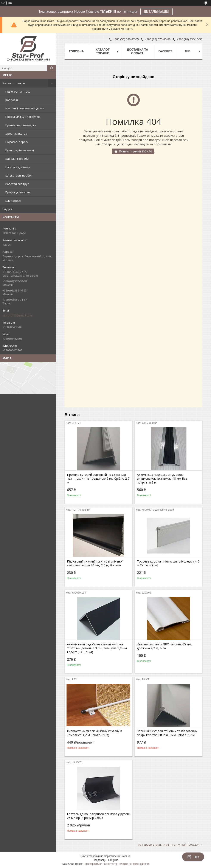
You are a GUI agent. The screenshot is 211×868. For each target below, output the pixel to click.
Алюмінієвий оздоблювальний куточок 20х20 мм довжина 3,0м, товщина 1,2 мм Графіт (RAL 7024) (97, 648)
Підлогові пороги (17, 142)
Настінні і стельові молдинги (25, 108)
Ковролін (12, 100)
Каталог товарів (14, 83)
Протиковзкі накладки (21, 125)
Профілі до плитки (18, 192)
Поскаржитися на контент (100, 864)
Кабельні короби (17, 159)
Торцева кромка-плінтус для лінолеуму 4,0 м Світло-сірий (168, 563)
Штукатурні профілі (19, 175)
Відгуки (8, 209)
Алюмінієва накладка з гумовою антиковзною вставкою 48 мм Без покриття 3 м (162, 479)
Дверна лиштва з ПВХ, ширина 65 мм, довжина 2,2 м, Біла (164, 646)
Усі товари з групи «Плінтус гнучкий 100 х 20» (168, 845)
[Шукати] (52, 68)
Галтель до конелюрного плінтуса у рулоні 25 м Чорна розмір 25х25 (98, 816)
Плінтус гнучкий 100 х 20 (135, 151)
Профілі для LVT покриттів (23, 117)
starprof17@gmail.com (17, 315)
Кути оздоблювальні (20, 150)
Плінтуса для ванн (18, 167)
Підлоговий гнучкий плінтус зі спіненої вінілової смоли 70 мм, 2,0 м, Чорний (95, 563)
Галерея (165, 51)
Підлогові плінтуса (18, 91)
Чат (193, 857)
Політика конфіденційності (134, 864)
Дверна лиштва (16, 133)
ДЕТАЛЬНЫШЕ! (157, 12)
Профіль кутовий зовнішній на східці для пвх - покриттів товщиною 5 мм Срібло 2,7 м (98, 479)
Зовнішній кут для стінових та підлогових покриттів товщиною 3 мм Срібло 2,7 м (167, 733)
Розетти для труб (17, 184)
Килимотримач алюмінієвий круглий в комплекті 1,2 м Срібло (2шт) (95, 733)
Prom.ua (126, 856)
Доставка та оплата (137, 51)
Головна (76, 51)
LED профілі (13, 201)
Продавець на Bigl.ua (105, 860)
